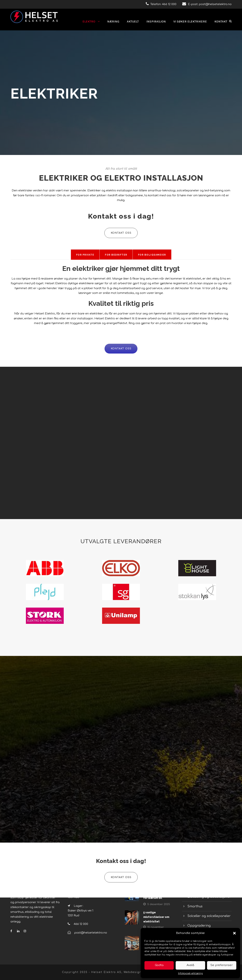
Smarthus (195, 906)
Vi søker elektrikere (190, 21)
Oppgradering (199, 926)
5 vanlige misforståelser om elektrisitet (156, 917)
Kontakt (221, 21)
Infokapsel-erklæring (190, 973)
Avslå (190, 965)
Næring (113, 21)
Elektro (89, 21)
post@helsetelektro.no (215, 4)
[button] (234, 933)
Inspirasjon (156, 21)
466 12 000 (169, 4)
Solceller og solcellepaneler (209, 916)
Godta (159, 965)
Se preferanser (222, 965)
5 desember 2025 (159, 904)
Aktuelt (133, 21)
